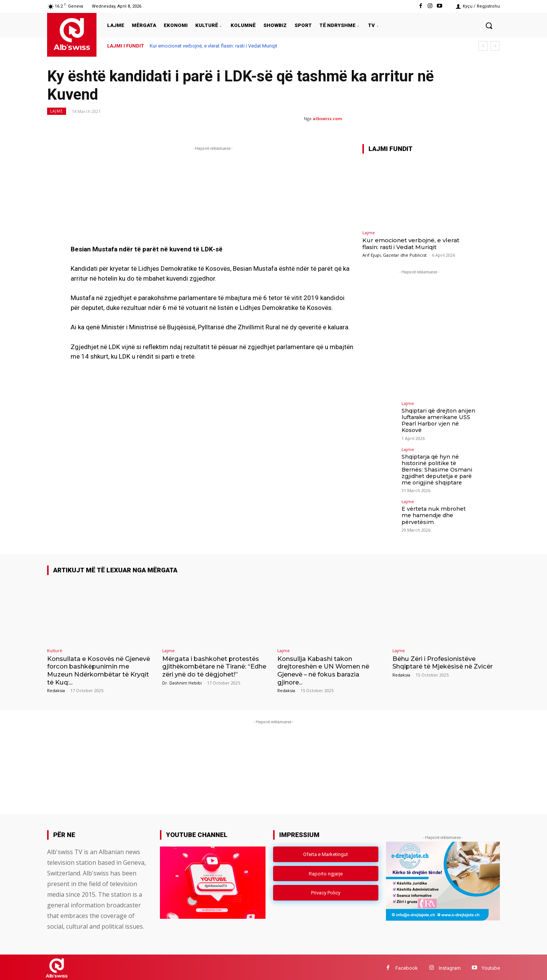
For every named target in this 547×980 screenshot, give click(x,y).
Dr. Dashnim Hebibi (182, 681)
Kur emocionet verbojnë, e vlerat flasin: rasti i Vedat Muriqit (213, 46)
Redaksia (56, 689)
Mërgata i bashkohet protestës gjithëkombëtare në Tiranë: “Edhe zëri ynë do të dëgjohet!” (214, 665)
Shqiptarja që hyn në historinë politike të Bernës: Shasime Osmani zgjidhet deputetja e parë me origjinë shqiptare (436, 469)
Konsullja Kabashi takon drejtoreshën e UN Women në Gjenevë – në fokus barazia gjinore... (328, 669)
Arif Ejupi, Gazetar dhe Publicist (394, 255)
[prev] (483, 46)
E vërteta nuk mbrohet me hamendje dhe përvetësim (438, 511)
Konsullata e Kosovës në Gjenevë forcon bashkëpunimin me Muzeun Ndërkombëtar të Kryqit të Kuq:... (100, 669)
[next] (495, 46)
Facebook (407, 966)
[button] (489, 25)
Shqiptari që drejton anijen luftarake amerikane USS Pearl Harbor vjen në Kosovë (438, 420)
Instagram (450, 966)
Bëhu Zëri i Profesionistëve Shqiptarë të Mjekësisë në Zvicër (438, 665)
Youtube (491, 966)
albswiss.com (327, 118)
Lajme (57, 111)
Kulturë (55, 649)
